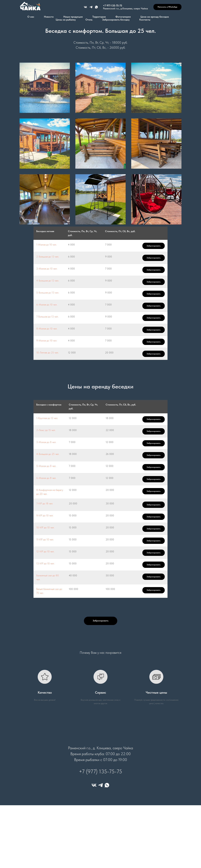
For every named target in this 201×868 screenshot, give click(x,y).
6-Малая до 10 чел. (47, 305)
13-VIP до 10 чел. (45, 563)
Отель (89, 20)
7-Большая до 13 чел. (47, 317)
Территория (99, 17)
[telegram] (100, 785)
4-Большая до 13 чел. (48, 281)
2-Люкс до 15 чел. (46, 430)
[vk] (85, 7)
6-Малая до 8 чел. (46, 478)
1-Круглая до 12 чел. (47, 418)
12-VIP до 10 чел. (45, 551)
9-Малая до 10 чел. (47, 341)
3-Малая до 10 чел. (47, 269)
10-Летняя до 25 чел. (47, 353)
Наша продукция (73, 17)
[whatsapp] (107, 785)
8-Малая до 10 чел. (47, 329)
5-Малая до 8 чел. (46, 466)
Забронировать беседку (116, 20)
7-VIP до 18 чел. (45, 503)
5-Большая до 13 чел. (48, 293)
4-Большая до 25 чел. (48, 454)
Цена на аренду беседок (155, 17)
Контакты (145, 20)
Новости (49, 17)
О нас (31, 17)
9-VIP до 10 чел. (45, 515)
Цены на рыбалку (66, 20)
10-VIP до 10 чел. (45, 527)
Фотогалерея (123, 17)
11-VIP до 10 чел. (45, 539)
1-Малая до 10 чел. (46, 245)
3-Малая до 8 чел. (46, 442)
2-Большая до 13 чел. (48, 257)
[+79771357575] (91, 7)
